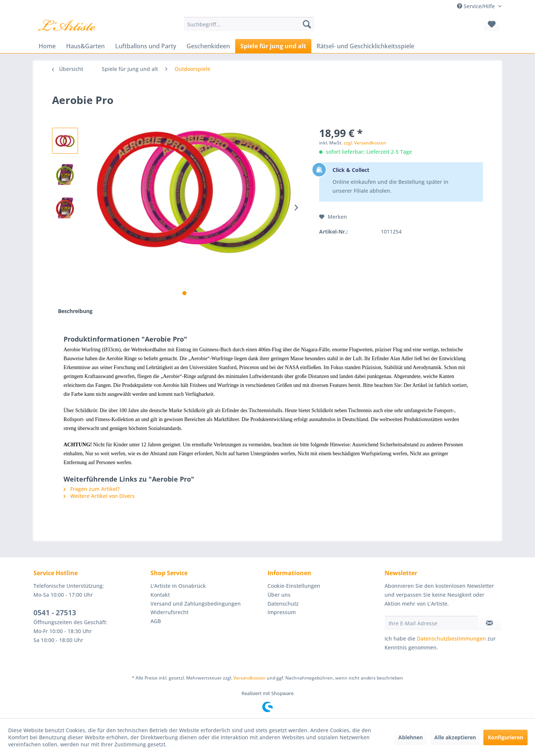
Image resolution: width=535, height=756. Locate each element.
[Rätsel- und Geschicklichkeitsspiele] (365, 46)
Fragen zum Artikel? (92, 489)
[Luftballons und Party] (146, 46)
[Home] (47, 46)
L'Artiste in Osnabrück (178, 586)
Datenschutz (283, 604)
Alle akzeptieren (455, 737)
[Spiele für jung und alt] (273, 46)
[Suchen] (307, 24)
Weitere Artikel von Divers (99, 496)
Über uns (279, 595)
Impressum (282, 612)
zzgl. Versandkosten (365, 143)
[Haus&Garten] (85, 46)
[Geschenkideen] (208, 46)
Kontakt (160, 595)
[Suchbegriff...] (249, 24)
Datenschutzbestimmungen (451, 638)
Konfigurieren (505, 737)
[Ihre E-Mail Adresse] (431, 623)
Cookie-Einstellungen (294, 586)
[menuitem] (249, 24)
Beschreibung (75, 311)
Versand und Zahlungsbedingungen (196, 604)
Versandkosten (249, 678)
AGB (156, 621)
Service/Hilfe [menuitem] (477, 6)
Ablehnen (411, 737)
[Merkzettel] (492, 24)
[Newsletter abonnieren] (489, 623)
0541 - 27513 (55, 613)
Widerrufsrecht (169, 612)
